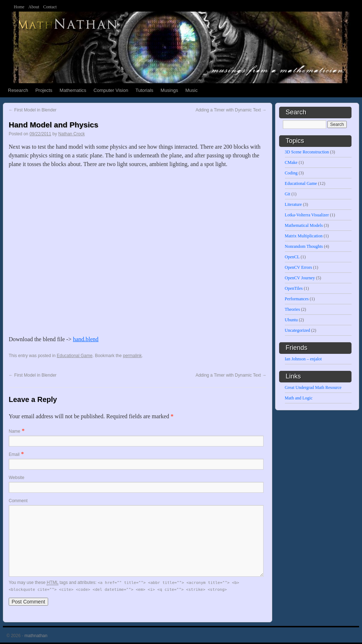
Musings (169, 90)
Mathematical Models (304, 225)
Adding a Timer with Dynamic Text (231, 110)
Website (16, 478)
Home (19, 7)
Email (14, 454)
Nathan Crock (71, 134)
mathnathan (36, 636)
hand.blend (86, 339)
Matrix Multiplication (304, 236)
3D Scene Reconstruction (307, 152)
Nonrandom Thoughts (304, 246)
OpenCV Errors (298, 267)
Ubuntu (291, 320)
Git (288, 194)
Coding (291, 173)
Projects (44, 90)
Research (18, 90)
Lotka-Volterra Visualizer (307, 215)
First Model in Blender (33, 110)
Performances (297, 299)
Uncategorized (298, 330)
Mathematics (73, 90)
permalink (132, 356)
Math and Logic (299, 398)
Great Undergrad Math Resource (313, 387)
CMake (291, 162)
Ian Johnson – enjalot (303, 359)
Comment (18, 501)
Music (191, 90)
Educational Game (75, 356)
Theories (292, 309)
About (34, 7)
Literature (293, 204)
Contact (50, 7)
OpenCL (292, 257)
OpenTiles (294, 288)
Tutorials (144, 90)
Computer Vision (111, 90)
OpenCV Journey (300, 278)
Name (14, 431)
